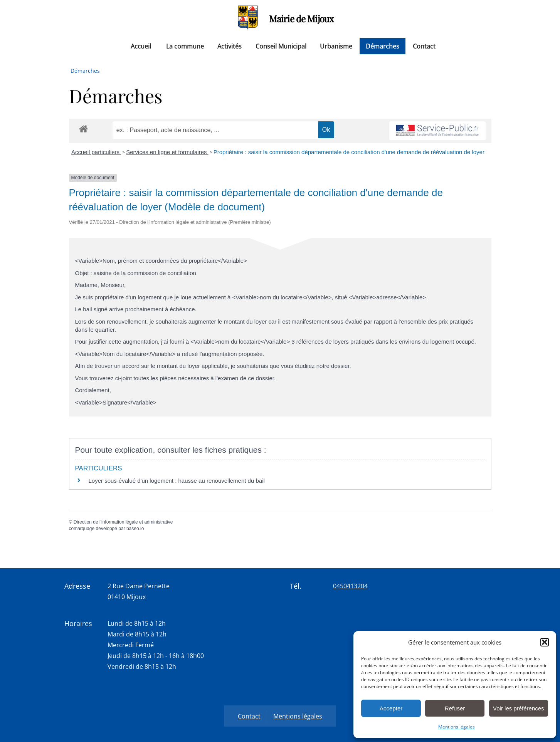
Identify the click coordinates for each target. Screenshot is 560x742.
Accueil (141, 46)
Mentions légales (457, 727)
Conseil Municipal (281, 46)
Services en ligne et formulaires (167, 152)
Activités (230, 46)
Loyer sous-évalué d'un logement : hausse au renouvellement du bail (177, 481)
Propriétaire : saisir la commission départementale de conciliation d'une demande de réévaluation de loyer (349, 152)
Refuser (455, 708)
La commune (185, 46)
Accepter (391, 708)
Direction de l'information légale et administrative (123, 522)
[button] (545, 642)
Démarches (383, 46)
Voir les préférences (519, 708)
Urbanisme (336, 46)
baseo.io (135, 529)
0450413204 (350, 586)
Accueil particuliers (96, 152)
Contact (424, 46)
